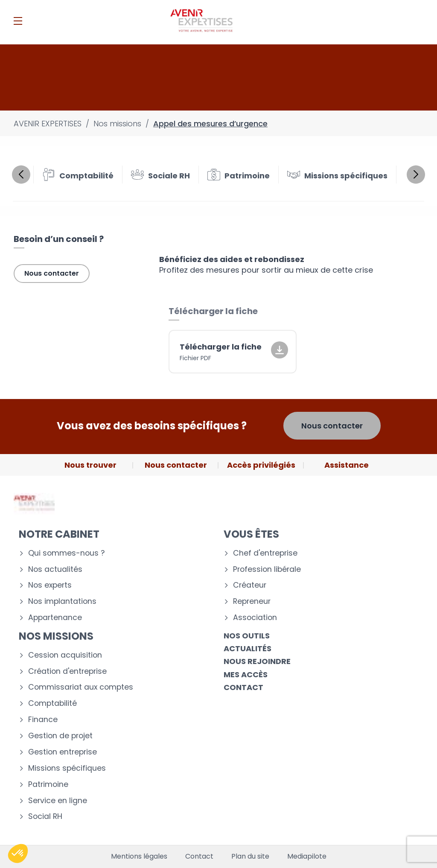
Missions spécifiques (67, 768)
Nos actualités (55, 569)
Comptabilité (52, 703)
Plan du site (250, 856)
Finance (43, 720)
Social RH (45, 817)
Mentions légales (139, 856)
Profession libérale (267, 569)
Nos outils (247, 636)
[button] (18, 853)
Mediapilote (307, 856)
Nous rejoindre (257, 661)
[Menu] (18, 21)
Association (255, 618)
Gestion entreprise (63, 752)
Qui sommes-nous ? (66, 553)
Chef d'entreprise (265, 553)
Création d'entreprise (67, 671)
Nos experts (50, 585)
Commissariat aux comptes (81, 687)
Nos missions (56, 636)
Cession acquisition (65, 655)
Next (416, 174)
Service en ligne (58, 801)
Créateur (250, 585)
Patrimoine (48, 785)
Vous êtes (251, 534)
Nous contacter (52, 273)
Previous (21, 174)
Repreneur (252, 601)
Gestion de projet (60, 736)
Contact (243, 687)
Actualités (248, 648)
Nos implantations (62, 601)
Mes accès (246, 674)
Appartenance (55, 618)
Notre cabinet (59, 534)
